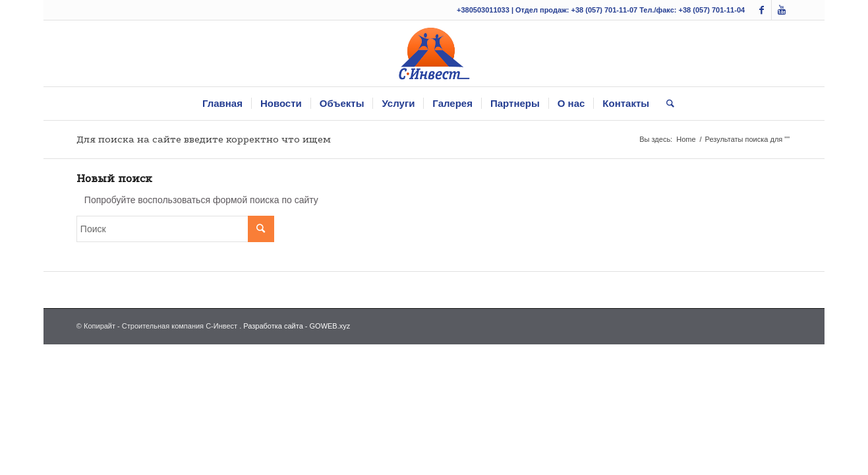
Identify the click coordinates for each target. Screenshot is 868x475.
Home (686, 139)
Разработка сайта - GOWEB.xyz (297, 326)
